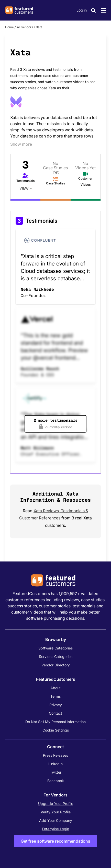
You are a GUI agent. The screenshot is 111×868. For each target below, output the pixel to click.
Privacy (56, 705)
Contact (55, 713)
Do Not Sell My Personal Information (55, 722)
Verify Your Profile (56, 812)
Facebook (56, 781)
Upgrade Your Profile (56, 803)
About (55, 688)
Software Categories (55, 648)
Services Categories (56, 657)
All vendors (25, 27)
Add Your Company (56, 820)
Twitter (56, 772)
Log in (82, 10)
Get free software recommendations (55, 841)
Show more (21, 144)
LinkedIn (55, 764)
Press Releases (55, 755)
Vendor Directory (56, 665)
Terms (55, 696)
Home (9, 27)
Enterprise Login (55, 829)
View (24, 188)
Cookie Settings (56, 730)
